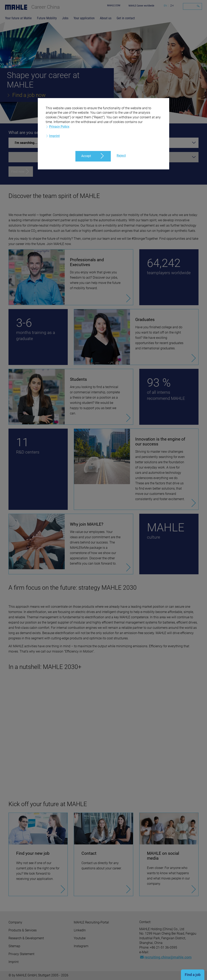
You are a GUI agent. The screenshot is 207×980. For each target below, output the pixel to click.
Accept (86, 156)
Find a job (193, 975)
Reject (121, 156)
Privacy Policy (59, 127)
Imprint (54, 136)
